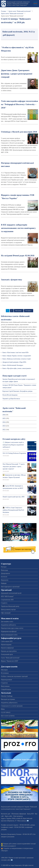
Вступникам (5, 673)
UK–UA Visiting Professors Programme (14, 453)
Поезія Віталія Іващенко (10, 395)
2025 (4, 418)
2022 (4, 430)
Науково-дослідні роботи (9, 651)
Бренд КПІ (30, 814)
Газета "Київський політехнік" (10, 658)
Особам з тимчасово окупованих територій (14, 676)
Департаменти (5, 573)
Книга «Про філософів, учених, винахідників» (17, 368)
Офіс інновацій (6, 613)
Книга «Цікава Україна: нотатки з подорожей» (17, 356)
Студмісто (4, 603)
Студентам (4, 683)
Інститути (4, 577)
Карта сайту (9, 816)
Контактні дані (6, 814)
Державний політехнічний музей (11, 593)
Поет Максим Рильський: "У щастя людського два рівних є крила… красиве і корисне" (14, 466)
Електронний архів (7, 654)
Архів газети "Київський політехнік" (20, 11)
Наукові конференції (7, 648)
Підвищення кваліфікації (9, 632)
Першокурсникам (6, 680)
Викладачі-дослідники (8, 699)
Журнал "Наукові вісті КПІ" (10, 661)
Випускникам (5, 686)
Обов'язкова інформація (19, 814)
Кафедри (4, 583)
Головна (4, 11)
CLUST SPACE (6, 712)
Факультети (5, 580)
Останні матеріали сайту (14, 439)
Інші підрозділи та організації (10, 587)
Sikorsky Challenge (7, 696)
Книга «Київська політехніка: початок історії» (17, 359)
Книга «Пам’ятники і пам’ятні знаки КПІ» (16, 353)
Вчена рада (4, 570)
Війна (3, 709)
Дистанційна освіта (7, 622)
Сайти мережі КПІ (7, 641)
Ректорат (4, 567)
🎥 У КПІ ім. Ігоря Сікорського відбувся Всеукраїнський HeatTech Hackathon (13, 510)
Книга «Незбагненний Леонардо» (13, 365)
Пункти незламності (10, 846)
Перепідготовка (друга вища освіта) (12, 628)
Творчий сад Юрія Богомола (11, 399)
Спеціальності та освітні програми (12, 706)
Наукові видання (6, 645)
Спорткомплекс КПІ (7, 600)
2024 (4, 422)
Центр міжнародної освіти (9, 635)
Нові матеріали (18, 816)
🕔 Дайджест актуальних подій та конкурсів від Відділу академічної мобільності (13, 445)
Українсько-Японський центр (10, 606)
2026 (4, 415)
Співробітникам (6, 689)
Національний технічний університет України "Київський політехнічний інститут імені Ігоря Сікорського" (18, 4)
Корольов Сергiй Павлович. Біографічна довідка (17, 391)
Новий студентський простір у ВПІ (14, 497)
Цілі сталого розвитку (8, 716)
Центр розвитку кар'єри (8, 610)
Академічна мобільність (9, 625)
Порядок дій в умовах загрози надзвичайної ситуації (19, 844)
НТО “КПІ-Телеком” (7, 596)
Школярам (4, 670)
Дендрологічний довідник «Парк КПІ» (14, 362)
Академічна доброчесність (9, 703)
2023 (4, 426)
